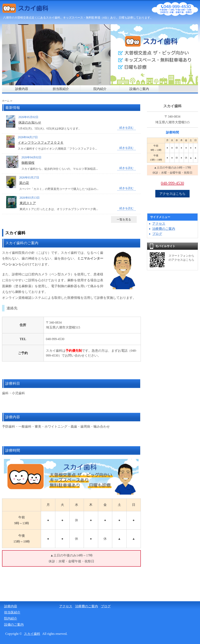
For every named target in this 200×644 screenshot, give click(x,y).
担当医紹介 (61, 89)
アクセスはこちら (172, 194)
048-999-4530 (172, 183)
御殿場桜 (28, 163)
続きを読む (127, 128)
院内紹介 (100, 89)
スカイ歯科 (32, 634)
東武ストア (28, 203)
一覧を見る (124, 220)
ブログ (157, 234)
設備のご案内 (139, 89)
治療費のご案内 (164, 229)
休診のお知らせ (30, 122)
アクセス (159, 224)
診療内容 (22, 89)
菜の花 (24, 183)
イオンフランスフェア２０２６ (41, 143)
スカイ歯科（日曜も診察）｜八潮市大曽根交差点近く (33, 9)
